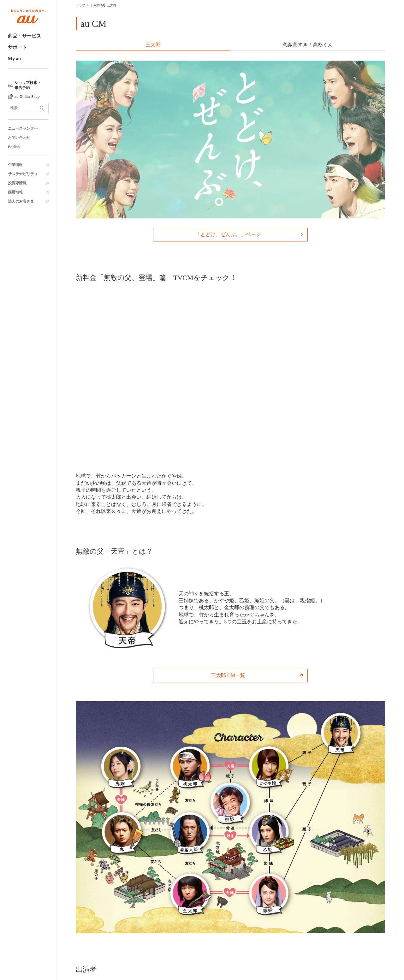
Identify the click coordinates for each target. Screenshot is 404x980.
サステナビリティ (23, 174)
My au (14, 59)
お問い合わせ (19, 138)
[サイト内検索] (28, 108)
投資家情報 (17, 183)
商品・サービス (24, 36)
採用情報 (15, 192)
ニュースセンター (23, 128)
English (14, 147)
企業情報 (15, 165)
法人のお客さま (21, 201)
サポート (17, 47)
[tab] (153, 45)
